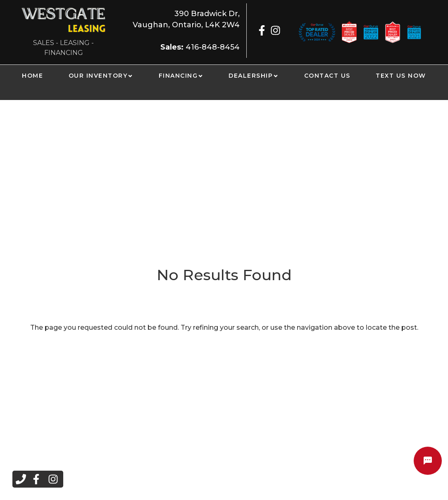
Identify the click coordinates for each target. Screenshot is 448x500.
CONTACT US (327, 76)
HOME (32, 76)
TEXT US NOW (401, 76)
